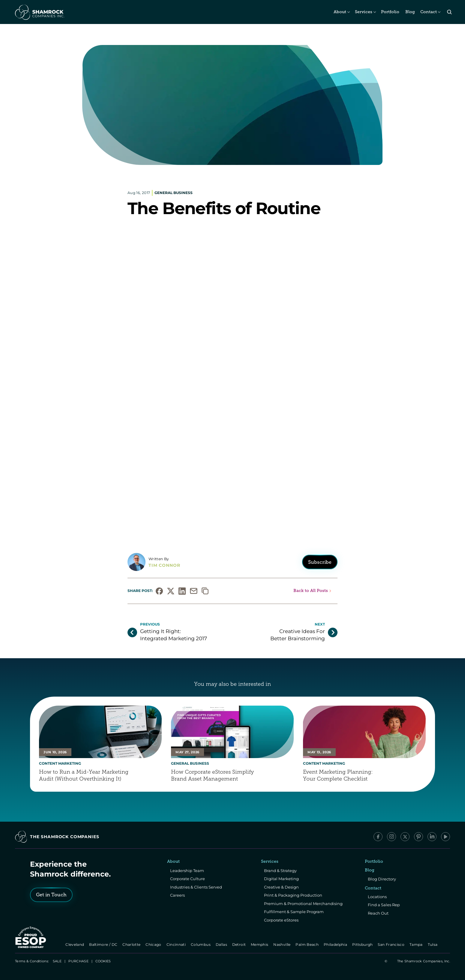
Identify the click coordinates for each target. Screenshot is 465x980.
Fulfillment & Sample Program (294, 912)
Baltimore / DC (104, 944)
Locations (377, 897)
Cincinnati (177, 944)
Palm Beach (308, 944)
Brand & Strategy (280, 871)
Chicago (154, 944)
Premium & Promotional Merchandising (303, 904)
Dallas (222, 944)
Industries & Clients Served (196, 887)
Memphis (260, 944)
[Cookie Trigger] (103, 961)
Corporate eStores (281, 920)
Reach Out (378, 913)
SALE (57, 961)
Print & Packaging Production (293, 895)
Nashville (283, 944)
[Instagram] (391, 837)
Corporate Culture (187, 879)
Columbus (201, 944)
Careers (177, 895)
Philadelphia (336, 944)
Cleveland (75, 944)
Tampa (417, 944)
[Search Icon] (449, 12)
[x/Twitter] (405, 837)
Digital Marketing (281, 879)
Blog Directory (382, 879)
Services (364, 12)
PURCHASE (78, 961)
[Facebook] (378, 837)
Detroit (239, 944)
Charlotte (132, 944)
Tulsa (433, 944)
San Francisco (392, 944)
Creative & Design (281, 887)
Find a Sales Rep (384, 905)
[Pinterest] (418, 837)
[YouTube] (445, 837)
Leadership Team (187, 871)
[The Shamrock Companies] (39, 12)
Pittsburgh (363, 944)
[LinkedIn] (432, 837)
